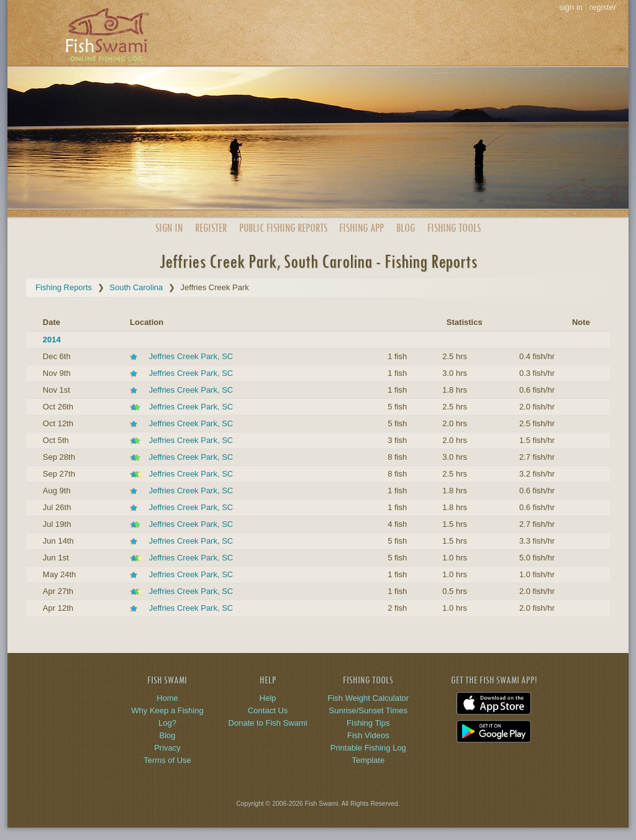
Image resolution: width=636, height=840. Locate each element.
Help (268, 698)
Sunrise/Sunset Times (368, 710)
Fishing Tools (454, 228)
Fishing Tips (368, 723)
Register (211, 228)
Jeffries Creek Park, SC (191, 356)
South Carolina (136, 287)
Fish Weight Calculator (369, 698)
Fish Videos (368, 735)
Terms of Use (167, 760)
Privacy (167, 748)
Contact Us (268, 710)
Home (167, 698)
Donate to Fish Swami (268, 723)
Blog (406, 228)
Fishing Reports (64, 287)
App (361, 228)
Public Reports (283, 228)
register (603, 7)
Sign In (169, 228)
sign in (571, 7)
